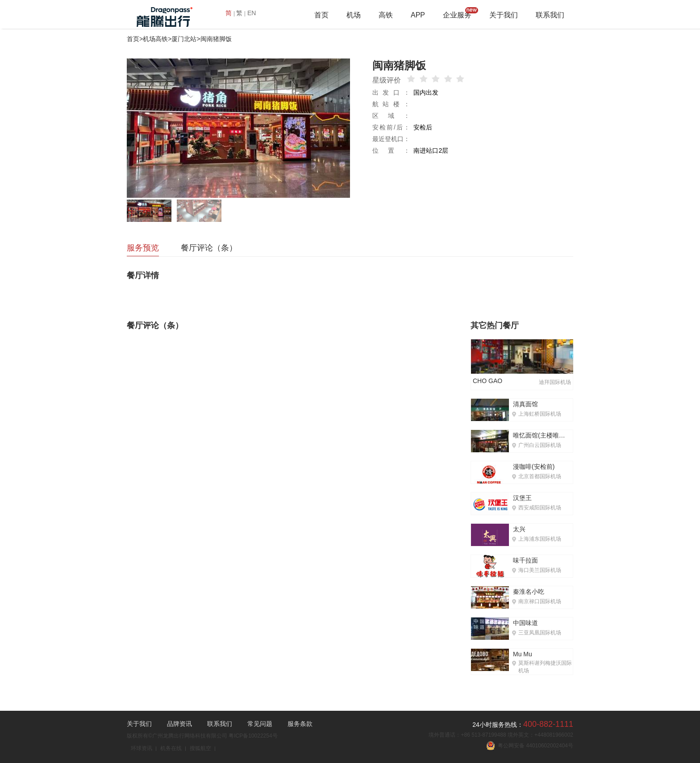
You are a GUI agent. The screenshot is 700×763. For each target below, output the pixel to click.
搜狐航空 (200, 748)
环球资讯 (142, 748)
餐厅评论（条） (209, 248)
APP (418, 15)
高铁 (386, 15)
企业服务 (457, 15)
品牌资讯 (179, 724)
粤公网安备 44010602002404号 (530, 746)
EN (252, 13)
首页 (321, 15)
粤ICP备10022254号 (253, 736)
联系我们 (550, 15)
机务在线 (171, 748)
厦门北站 (184, 39)
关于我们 (504, 15)
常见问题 (260, 724)
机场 (354, 15)
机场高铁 (155, 39)
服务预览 (143, 248)
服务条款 (300, 724)
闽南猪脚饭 (216, 39)
